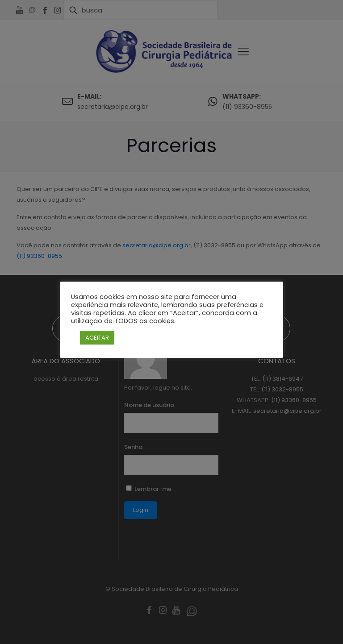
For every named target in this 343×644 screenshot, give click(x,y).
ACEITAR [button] (97, 338)
